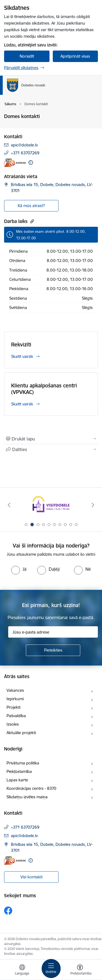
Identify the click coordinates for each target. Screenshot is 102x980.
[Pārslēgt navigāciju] (51, 969)
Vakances (15, 690)
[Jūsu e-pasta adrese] (53, 632)
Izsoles (13, 724)
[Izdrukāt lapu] (51, 439)
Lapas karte (17, 780)
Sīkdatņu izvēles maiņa (27, 797)
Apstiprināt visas (75, 56)
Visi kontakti (31, 877)
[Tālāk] (93, 505)
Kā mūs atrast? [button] (31, 206)
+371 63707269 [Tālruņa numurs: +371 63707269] (25, 153)
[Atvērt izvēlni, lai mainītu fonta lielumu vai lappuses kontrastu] (80, 970)
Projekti (13, 707)
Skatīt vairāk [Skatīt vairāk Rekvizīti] (22, 356)
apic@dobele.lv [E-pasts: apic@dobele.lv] (24, 145)
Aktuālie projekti (21, 733)
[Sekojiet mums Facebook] (8, 911)
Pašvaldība (16, 716)
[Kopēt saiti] (31, 221)
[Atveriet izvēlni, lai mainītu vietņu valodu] (22, 970)
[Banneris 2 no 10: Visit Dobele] (51, 505)
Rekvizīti (21, 345)
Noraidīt (27, 56)
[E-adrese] (15, 163)
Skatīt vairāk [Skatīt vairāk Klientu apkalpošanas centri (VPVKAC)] (22, 404)
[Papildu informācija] (31, 163)
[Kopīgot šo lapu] (51, 449)
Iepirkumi (15, 699)
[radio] (19, 569)
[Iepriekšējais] (9, 505)
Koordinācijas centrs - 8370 (31, 788)
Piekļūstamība (19, 771)
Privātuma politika (23, 763)
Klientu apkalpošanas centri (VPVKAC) (44, 389)
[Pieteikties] (53, 650)
